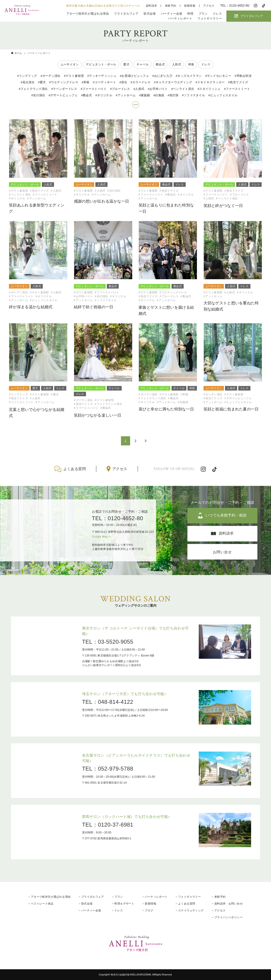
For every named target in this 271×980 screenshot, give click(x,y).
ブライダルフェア (126, 14)
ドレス (217, 14)
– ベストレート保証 (41, 904)
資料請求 (151, 6)
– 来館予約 (219, 897)
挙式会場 (149, 14)
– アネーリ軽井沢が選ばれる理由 (49, 897)
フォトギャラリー (210, 18)
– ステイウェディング (190, 910)
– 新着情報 (149, 904)
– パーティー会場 (90, 910)
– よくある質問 (185, 904)
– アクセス (219, 910)
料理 (190, 14)
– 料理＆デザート (123, 904)
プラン (203, 14)
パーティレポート (180, 18)
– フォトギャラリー (188, 897)
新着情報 (190, 6)
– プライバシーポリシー (227, 917)
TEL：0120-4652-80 (118, 518)
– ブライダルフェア (91, 897)
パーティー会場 (171, 14)
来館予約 (171, 6)
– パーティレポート (155, 897)
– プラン (118, 897)
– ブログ (148, 910)
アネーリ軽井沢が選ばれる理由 (88, 14)
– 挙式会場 (86, 904)
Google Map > (101, 537)
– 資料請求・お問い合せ (227, 904)
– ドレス (118, 910)
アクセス (209, 6)
